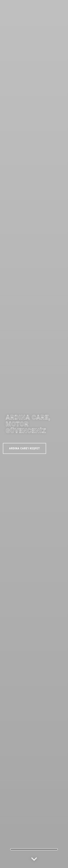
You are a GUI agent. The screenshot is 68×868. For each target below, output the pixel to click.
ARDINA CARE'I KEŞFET (24, 448)
